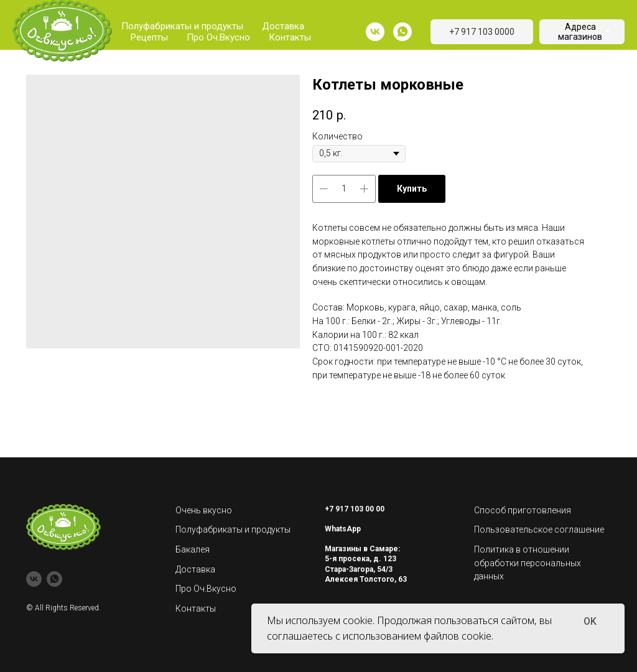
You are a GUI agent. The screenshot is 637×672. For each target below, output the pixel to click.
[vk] (375, 32)
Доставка (283, 26)
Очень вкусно (204, 510)
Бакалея (193, 549)
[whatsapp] (402, 32)
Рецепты (149, 37)
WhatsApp (343, 529)
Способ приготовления (523, 510)
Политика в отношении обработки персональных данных (528, 563)
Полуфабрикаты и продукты (182, 26)
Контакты (290, 37)
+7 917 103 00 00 (355, 509)
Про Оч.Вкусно (218, 37)
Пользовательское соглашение (539, 530)
